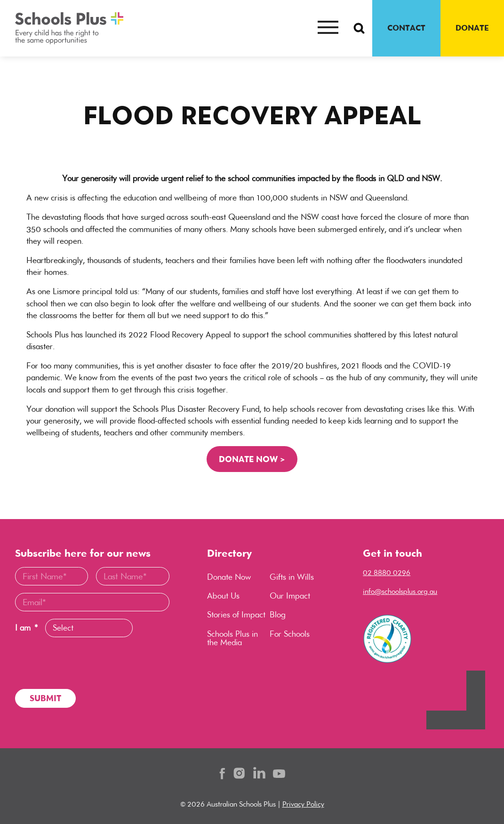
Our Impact (290, 596)
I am (26, 628)
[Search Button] (359, 28)
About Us (223, 596)
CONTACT (406, 28)
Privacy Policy (303, 804)
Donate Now (229, 577)
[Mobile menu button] (328, 28)
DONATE (472, 28)
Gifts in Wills (292, 577)
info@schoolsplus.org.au (400, 591)
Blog (278, 615)
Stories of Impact (236, 615)
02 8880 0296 (387, 572)
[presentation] (87, 663)
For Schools (290, 634)
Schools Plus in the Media (232, 638)
